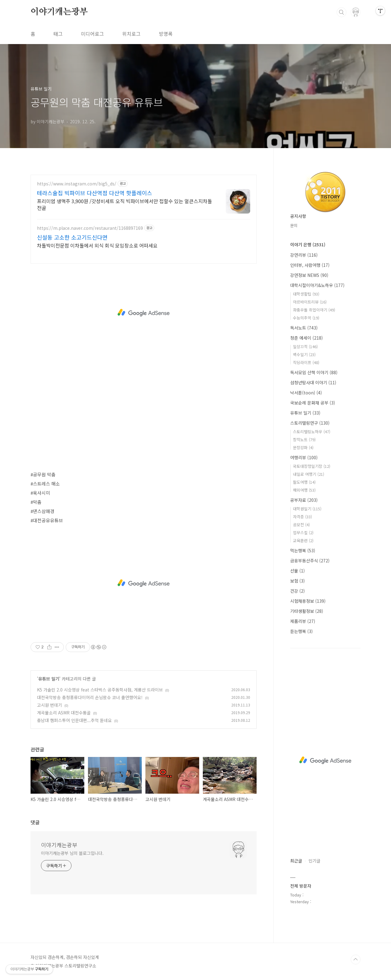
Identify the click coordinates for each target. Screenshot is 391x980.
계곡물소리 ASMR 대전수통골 (64, 713)
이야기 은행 (308, 244)
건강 (298, 591)
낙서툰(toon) (306, 393)
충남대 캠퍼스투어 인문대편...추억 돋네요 (74, 720)
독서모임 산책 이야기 (314, 372)
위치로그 (131, 34)
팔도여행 (304, 482)
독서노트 (304, 328)
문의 (294, 225)
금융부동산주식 (310, 561)
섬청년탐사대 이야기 (313, 382)
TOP (356, 960)
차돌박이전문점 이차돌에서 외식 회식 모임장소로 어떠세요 (97, 245)
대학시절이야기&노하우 (317, 285)
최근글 (296, 861)
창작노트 (304, 440)
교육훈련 (303, 540)
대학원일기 (307, 509)
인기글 (314, 861)
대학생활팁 (306, 294)
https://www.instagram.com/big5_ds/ (77, 184)
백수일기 (304, 354)
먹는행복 (303, 550)
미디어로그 (92, 34)
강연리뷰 (304, 255)
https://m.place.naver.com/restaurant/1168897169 (90, 228)
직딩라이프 (306, 362)
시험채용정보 (308, 601)
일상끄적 (305, 347)
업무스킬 (303, 533)
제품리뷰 (303, 621)
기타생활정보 (307, 611)
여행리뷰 (304, 457)
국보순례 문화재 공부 (313, 403)
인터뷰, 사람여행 (310, 265)
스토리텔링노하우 (312, 432)
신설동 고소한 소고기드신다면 (72, 237)
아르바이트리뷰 (310, 302)
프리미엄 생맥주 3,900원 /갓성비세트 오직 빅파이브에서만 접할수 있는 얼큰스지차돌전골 (124, 204)
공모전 (301, 525)
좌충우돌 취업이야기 (314, 310)
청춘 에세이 (307, 338)
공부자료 (304, 500)
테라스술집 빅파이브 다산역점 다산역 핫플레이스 (95, 193)
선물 (298, 571)
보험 (298, 581)
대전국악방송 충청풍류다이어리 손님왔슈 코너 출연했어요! (90, 697)
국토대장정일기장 (312, 466)
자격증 (302, 517)
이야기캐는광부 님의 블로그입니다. (72, 853)
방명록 (166, 34)
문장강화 (303, 447)
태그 (58, 34)
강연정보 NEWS (309, 275)
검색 (342, 12)
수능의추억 (306, 318)
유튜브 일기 (49, 679)
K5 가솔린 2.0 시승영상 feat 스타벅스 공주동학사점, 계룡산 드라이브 (100, 690)
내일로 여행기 (309, 474)
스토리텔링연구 (310, 423)
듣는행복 (301, 631)
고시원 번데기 (49, 705)
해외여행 (304, 490)
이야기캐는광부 (59, 12)
